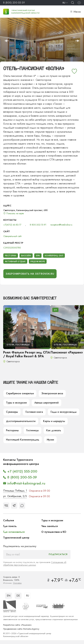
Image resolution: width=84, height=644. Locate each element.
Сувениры (12, 412)
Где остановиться (14, 532)
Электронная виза (52, 393)
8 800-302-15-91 (38, 225)
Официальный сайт (12, 236)
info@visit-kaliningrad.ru (26, 483)
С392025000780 (12, 248)
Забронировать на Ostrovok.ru (30, 274)
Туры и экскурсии (16, 403)
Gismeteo (17, 583)
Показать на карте (15, 213)
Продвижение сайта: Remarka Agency (21, 629)
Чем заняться (50, 526)
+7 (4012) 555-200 (22, 471)
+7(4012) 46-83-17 (12, 225)
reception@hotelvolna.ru (61, 225)
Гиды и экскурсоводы (64, 412)
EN (9, 596)
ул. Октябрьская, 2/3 (15, 496)
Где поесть (10, 526)
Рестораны (12, 430)
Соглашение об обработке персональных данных (35, 564)
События (9, 520)
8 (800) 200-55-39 (14, 3)
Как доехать (54, 430)
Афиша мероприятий (47, 403)
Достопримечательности (21, 421)
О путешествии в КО (54, 532)
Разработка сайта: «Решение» (17, 625)
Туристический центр (16, 538)
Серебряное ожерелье (20, 393)
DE (18, 596)
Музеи (50, 440)
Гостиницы (32, 430)
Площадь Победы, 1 (15, 491)
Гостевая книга (34, 412)
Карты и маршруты (54, 421)
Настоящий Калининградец (23, 440)
